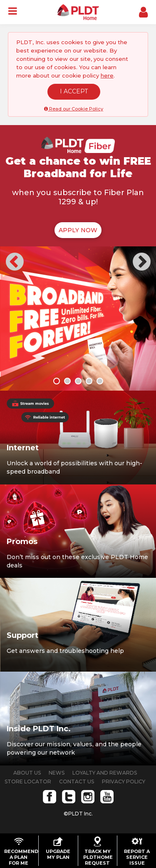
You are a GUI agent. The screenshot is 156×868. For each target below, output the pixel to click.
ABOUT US (27, 773)
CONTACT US (77, 781)
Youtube (107, 797)
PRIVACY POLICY (124, 781)
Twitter (69, 797)
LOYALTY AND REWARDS (105, 773)
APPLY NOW (78, 230)
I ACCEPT (74, 91)
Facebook (50, 797)
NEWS (57, 773)
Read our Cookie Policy (74, 109)
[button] (15, 259)
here (107, 75)
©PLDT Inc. (78, 814)
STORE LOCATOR (28, 781)
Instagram (88, 797)
